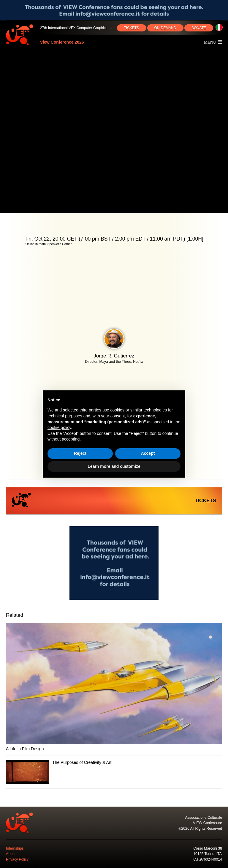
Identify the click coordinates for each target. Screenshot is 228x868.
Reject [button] (80, 453)
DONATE (199, 28)
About (11, 854)
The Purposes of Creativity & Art (82, 762)
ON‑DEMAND (165, 28)
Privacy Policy (17, 859)
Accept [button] (148, 453)
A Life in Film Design (25, 749)
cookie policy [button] (59, 427)
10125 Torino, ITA (208, 854)
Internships (15, 848)
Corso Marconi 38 (208, 848)
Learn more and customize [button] (114, 466)
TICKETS (132, 28)
